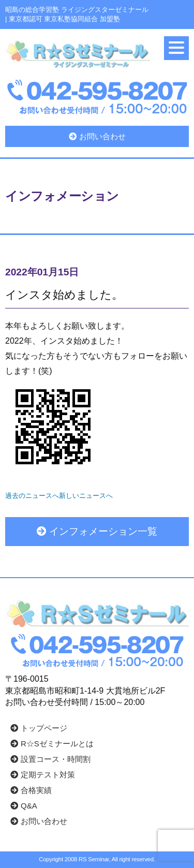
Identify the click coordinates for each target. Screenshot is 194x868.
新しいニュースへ (86, 496)
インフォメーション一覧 (97, 531)
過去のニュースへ (32, 496)
